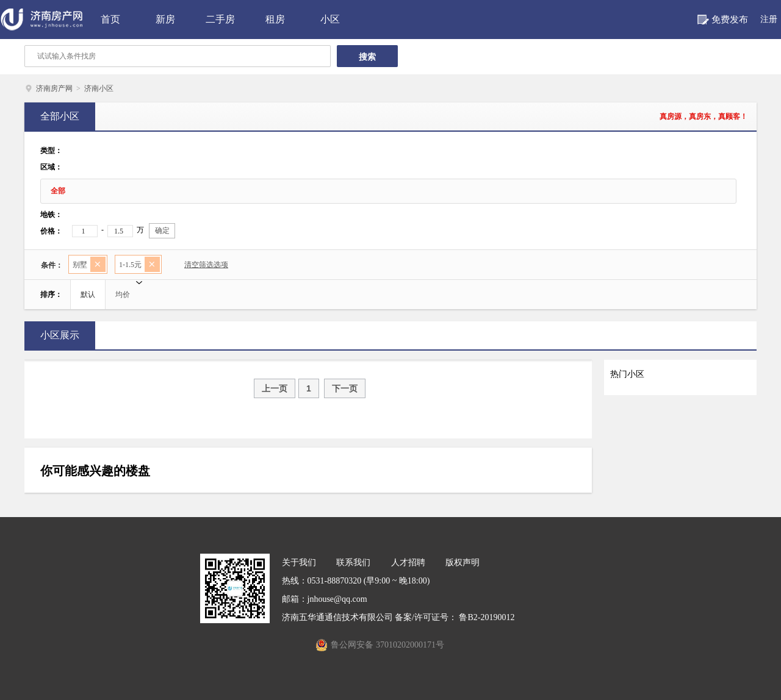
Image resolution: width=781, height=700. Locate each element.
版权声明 (462, 562)
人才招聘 (408, 562)
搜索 (367, 57)
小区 (330, 19)
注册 (769, 19)
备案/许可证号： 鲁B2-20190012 (455, 617)
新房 (165, 19)
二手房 (220, 19)
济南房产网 (54, 88)
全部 (58, 191)
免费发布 (730, 20)
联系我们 (353, 562)
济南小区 (99, 88)
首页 (110, 19)
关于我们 (299, 562)
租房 (275, 19)
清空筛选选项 (201, 266)
